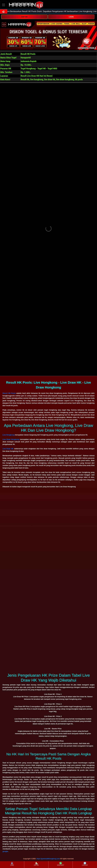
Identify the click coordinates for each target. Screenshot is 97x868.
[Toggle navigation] (4, 5)
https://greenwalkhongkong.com (48, 859)
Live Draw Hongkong (11, 439)
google (5, 851)
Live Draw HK (8, 449)
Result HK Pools (9, 393)
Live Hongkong (8, 435)
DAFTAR (24, 17)
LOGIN (71, 17)
